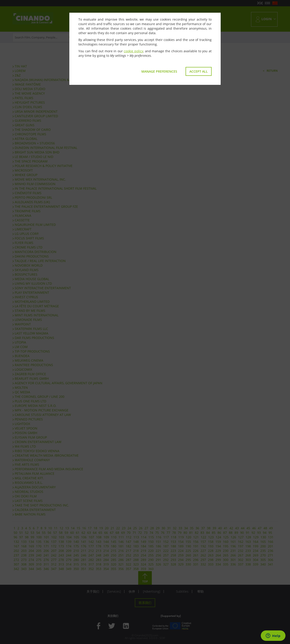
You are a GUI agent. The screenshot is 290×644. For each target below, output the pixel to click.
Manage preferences (159, 71)
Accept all (199, 71)
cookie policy (133, 51)
